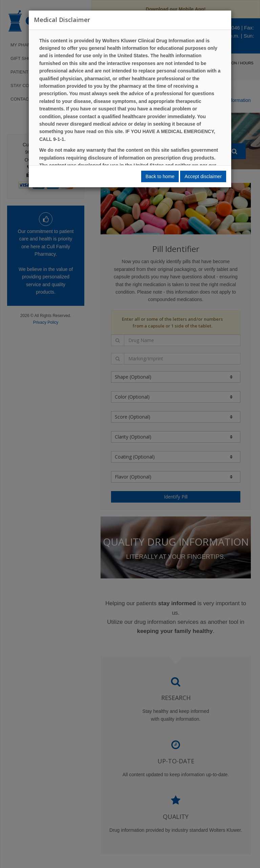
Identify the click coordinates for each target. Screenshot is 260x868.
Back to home (160, 176)
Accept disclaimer (203, 176)
